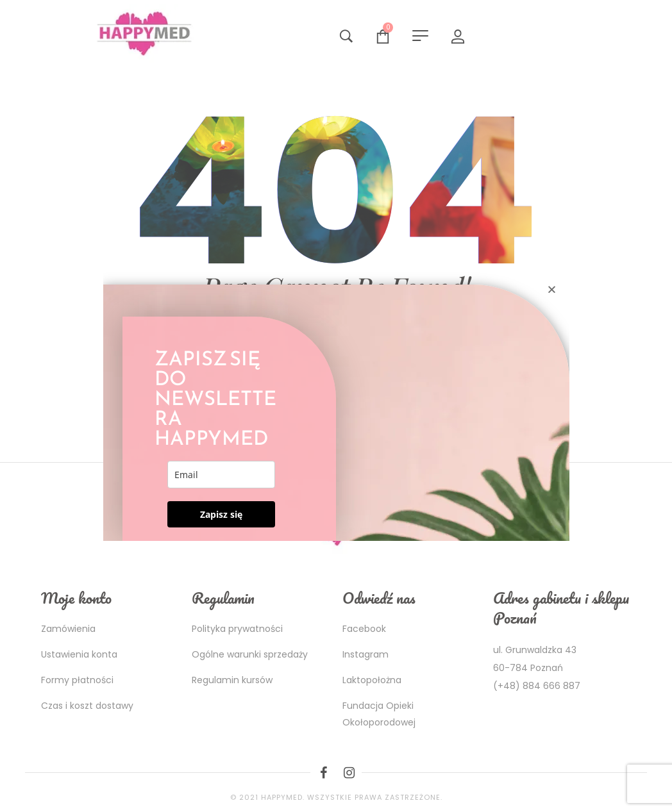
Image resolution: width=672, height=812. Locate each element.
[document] (336, 406)
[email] (222, 475)
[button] (552, 289)
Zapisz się (221, 514)
